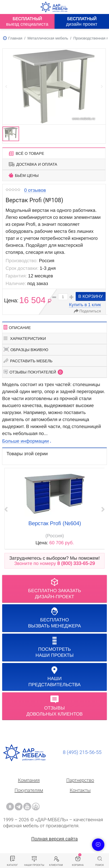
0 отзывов (35, 190)
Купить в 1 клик (85, 305)
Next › (103, 509)
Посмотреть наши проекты (55, 647)
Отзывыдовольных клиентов (54, 706)
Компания (29, 780)
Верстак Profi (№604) (55, 523)
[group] (54, 86)
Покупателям (29, 790)
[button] (71, 297)
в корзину (91, 296)
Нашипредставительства (54, 677)
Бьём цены (24, 175)
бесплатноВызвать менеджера (54, 618)
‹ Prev (6, 509)
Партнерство (80, 780)
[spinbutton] (63, 297)
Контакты (80, 790)
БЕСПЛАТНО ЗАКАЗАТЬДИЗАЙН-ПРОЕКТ (55, 589)
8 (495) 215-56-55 (82, 752)
